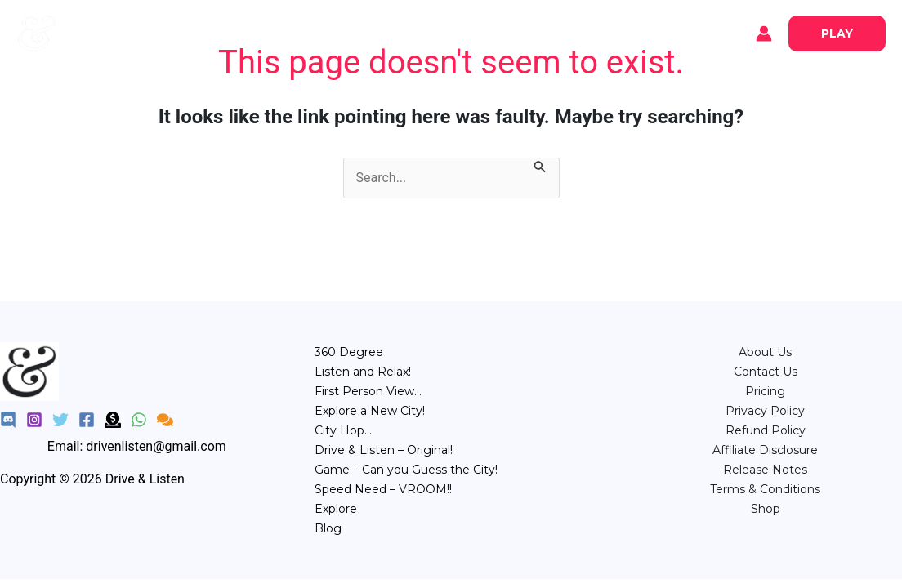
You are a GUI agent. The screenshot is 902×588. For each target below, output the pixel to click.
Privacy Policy (765, 411)
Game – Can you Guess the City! (406, 470)
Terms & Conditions (765, 489)
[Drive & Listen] (37, 32)
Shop (766, 509)
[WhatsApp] (139, 420)
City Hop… (343, 430)
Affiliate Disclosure (765, 450)
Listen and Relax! (363, 372)
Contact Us (766, 372)
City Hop (469, 32)
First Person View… (368, 391)
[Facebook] (87, 420)
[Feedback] (165, 420)
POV (408, 32)
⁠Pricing (765, 391)
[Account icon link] (764, 33)
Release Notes (765, 470)
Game (535, 32)
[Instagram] (34, 420)
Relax (356, 32)
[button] (837, 33)
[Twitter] (60, 420)
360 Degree (349, 352)
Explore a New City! (370, 411)
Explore (106, 33)
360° (304, 32)
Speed (594, 32)
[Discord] (8, 420)
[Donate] (113, 420)
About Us (765, 352)
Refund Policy (766, 430)
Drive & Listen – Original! (384, 450)
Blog (164, 33)
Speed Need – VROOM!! (383, 489)
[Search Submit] (540, 168)
